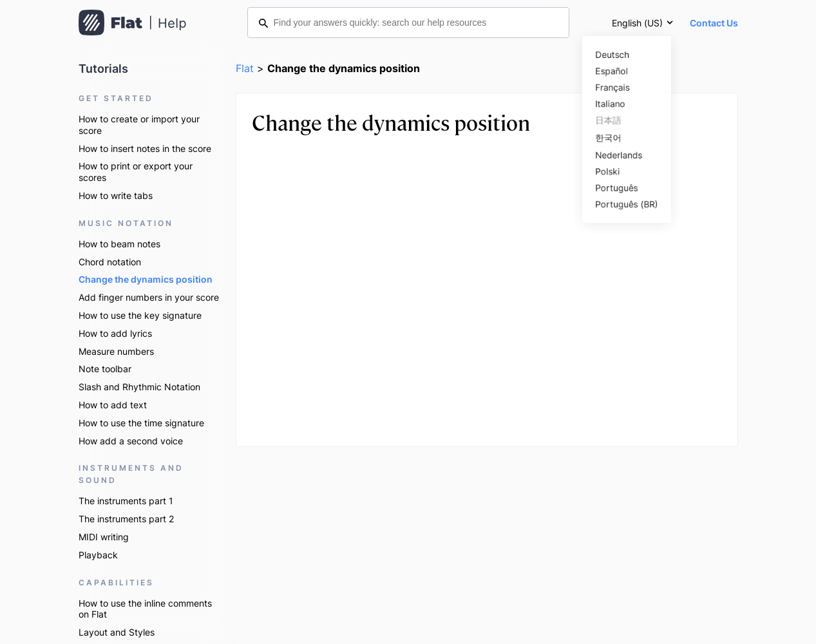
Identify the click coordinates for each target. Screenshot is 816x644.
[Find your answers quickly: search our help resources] (408, 23)
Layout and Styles (117, 632)
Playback (98, 555)
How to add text (113, 405)
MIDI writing (104, 537)
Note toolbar (105, 369)
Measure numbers (116, 351)
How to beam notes (119, 244)
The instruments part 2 (126, 519)
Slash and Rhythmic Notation (139, 387)
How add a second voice (131, 441)
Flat (245, 68)
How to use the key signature (140, 315)
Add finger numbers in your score (149, 297)
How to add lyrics (115, 333)
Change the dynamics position (146, 279)
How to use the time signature (141, 423)
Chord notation (110, 262)
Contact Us (714, 23)
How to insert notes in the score (145, 148)
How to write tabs (116, 195)
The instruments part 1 (126, 501)
